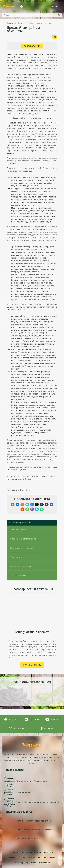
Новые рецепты (14, 760)
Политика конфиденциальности (32, 855)
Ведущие (42, 841)
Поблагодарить (32, 46)
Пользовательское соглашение (32, 852)
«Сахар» (28, 479)
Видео (22, 841)
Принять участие (32, 655)
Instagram (17, 719)
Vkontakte (12, 710)
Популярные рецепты (18, 796)
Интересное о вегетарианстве (39, 23)
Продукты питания (18, 566)
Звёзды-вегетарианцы (20, 557)
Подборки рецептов (19, 520)
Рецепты (32, 841)
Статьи (21, 23)
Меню (55, 6)
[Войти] (34, 847)
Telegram (32, 710)
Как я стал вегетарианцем (22, 539)
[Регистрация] (45, 847)
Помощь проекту (21, 847)
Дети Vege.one (16, 548)
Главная (11, 23)
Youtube (52, 710)
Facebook (47, 719)
